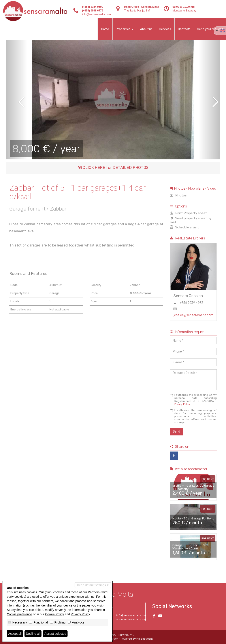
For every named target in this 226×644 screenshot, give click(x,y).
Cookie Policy (55, 614)
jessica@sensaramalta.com (193, 315)
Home (105, 29)
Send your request (210, 29)
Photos (178, 195)
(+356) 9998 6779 (93, 11)
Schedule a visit (184, 227)
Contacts (184, 29)
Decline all (33, 634)
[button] (17, 99)
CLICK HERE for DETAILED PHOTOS (113, 168)
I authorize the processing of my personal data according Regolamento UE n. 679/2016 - (193, 399)
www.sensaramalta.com (132, 619)
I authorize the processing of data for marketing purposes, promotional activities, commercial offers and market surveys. (193, 416)
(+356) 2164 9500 (93, 7)
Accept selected (55, 634)
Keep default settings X (93, 585)
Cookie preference (19, 614)
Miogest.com (145, 639)
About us (146, 29)
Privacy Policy (182, 404)
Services (165, 29)
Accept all (15, 634)
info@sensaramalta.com (96, 14)
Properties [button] (125, 29)
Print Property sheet (188, 213)
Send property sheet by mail (191, 220)
